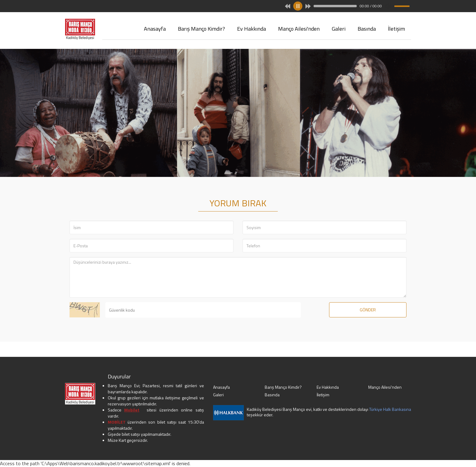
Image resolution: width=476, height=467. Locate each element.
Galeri (339, 29)
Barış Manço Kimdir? (201, 29)
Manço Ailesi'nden (299, 29)
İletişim (396, 29)
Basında (367, 29)
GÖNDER (368, 310)
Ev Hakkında (252, 29)
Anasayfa (155, 29)
